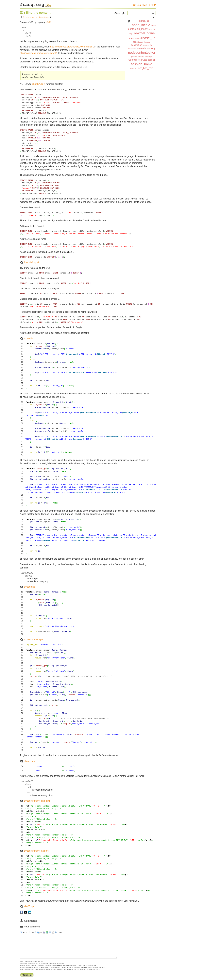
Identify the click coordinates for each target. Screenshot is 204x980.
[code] (44, 932)
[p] (21, 932)
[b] (24, 932)
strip (53, 932)
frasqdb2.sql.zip (32, 262)
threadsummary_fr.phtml (36, 851)
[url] (47, 932)
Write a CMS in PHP (144, 5)
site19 (49, 22)
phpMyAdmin (39, 84)
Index (129, 21)
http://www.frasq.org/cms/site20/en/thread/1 (72, 47)
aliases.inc (29, 761)
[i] (27, 932)
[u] (30, 932)
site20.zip (29, 906)
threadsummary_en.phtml (37, 801)
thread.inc (29, 338)
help (56, 932)
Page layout (44, 17)
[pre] (38, 932)
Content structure (30, 17)
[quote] (35, 932)
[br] (41, 932)
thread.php (30, 587)
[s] (33, 932)
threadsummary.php (34, 639)
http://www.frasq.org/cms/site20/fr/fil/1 (39, 53)
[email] (50, 932)
